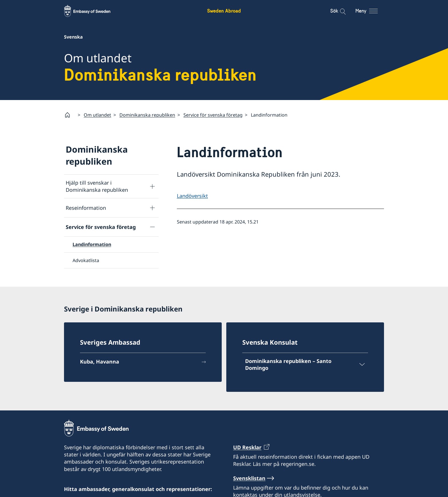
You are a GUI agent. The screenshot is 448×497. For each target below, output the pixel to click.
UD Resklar (247, 447)
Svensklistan (249, 478)
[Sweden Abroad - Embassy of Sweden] (93, 11)
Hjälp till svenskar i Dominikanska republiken (97, 186)
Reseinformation (86, 208)
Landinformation (92, 245)
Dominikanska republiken (147, 115)
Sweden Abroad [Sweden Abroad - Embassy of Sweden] (224, 11)
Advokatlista (86, 260)
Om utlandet (97, 115)
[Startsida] (70, 115)
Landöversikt (192, 196)
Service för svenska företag (213, 115)
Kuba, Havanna (100, 362)
